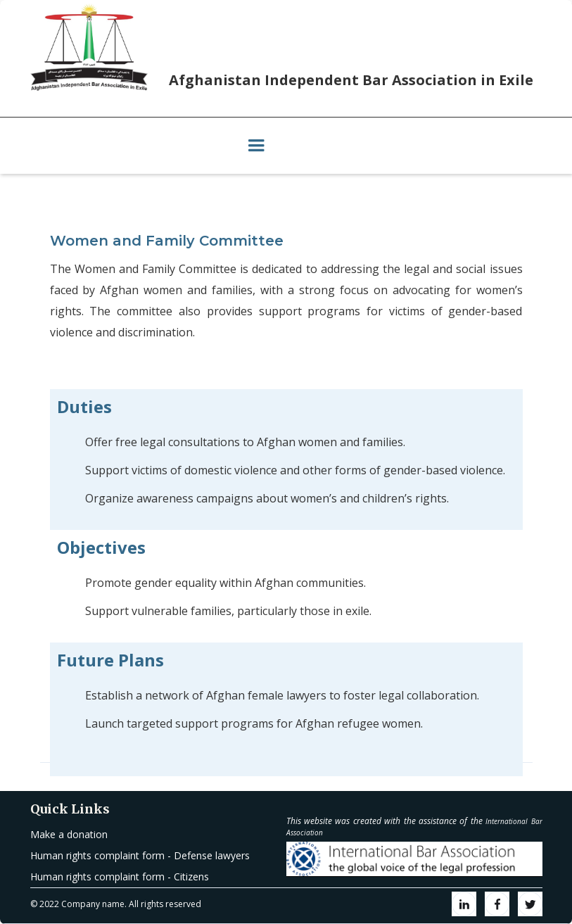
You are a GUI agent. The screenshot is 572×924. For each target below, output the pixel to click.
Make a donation (69, 834)
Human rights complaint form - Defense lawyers (140, 855)
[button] (256, 146)
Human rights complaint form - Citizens (120, 876)
